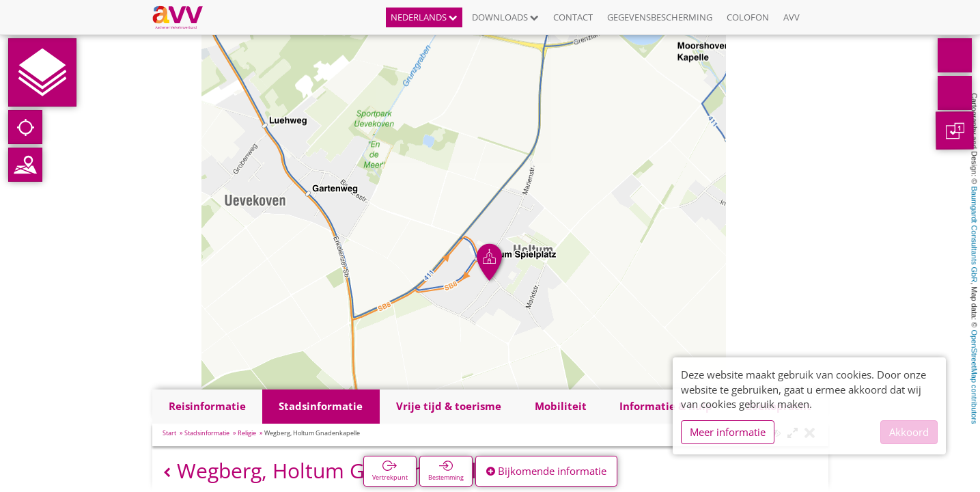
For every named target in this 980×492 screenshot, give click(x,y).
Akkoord (909, 432)
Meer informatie (728, 432)
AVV (792, 17)
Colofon (748, 17)
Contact (573, 17)
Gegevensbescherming (660, 17)
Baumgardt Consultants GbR (975, 235)
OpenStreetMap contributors (975, 377)
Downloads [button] (505, 17)
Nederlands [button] (424, 17)
